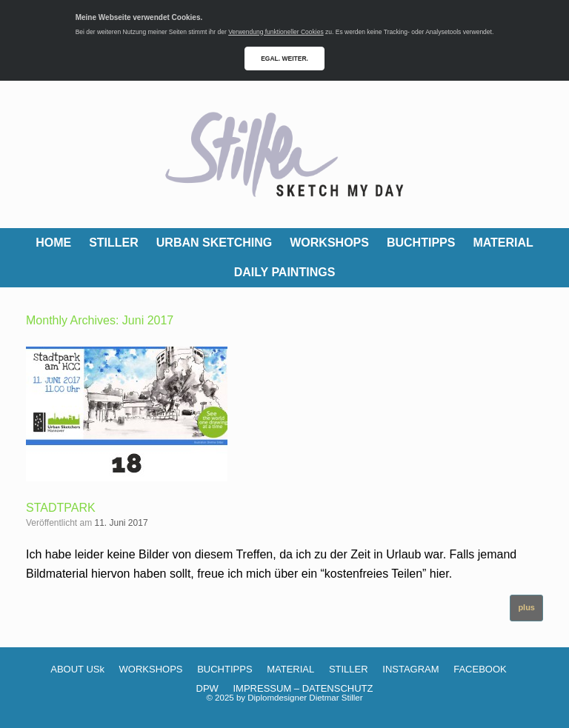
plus (526, 607)
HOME (53, 243)
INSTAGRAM (410, 669)
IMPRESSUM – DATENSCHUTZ (303, 688)
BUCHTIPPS (421, 243)
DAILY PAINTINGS (285, 272)
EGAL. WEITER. (284, 59)
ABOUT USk (77, 669)
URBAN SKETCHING (214, 243)
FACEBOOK (480, 669)
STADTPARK (61, 508)
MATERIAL (503, 243)
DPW (207, 688)
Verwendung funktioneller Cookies (276, 32)
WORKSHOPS (329, 243)
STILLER (114, 243)
